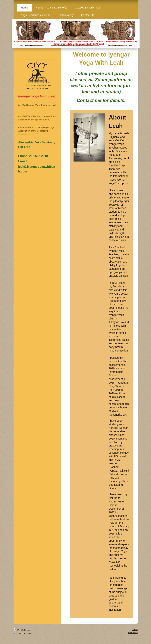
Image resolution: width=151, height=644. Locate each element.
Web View (133, 633)
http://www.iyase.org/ (28, 134)
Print (18, 630)
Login (135, 629)
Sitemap (27, 630)
